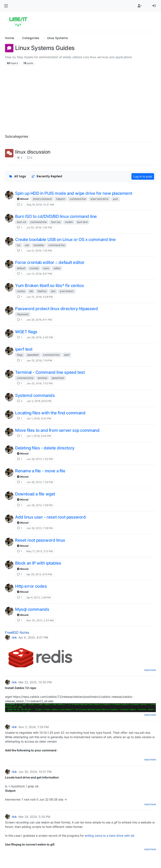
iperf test (24, 349)
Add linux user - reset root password (50, 517)
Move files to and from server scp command (57, 430)
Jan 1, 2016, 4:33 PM (39, 418)
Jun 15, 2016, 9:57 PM (39, 274)
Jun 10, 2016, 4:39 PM (40, 297)
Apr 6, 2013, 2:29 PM (39, 597)
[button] (6, 6)
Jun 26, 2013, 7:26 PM (40, 528)
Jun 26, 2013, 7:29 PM (40, 505)
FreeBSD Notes (17, 632)
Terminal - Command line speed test (50, 372)
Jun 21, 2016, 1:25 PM (39, 251)
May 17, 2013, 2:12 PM (40, 551)
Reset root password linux (40, 540)
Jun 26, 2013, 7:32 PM (40, 459)
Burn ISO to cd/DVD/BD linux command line (56, 216)
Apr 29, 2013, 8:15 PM (39, 574)
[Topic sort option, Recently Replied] (47, 176)
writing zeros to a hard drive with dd (110, 836)
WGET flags (26, 332)
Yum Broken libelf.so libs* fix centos (49, 286)
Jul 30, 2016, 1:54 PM (39, 227)
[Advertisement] (80, 98)
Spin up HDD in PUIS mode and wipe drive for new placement (74, 193)
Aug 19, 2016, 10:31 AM (40, 205)
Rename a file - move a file (40, 471)
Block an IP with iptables (38, 563)
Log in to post (143, 176)
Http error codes (31, 586)
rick (14, 637)
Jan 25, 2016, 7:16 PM (39, 360)
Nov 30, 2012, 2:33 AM (40, 620)
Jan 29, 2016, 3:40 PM (40, 337)
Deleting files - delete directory (45, 448)
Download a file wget (35, 494)
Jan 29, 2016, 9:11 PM (39, 320)
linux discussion (33, 152)
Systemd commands (35, 395)
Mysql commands (32, 609)
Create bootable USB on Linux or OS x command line (65, 240)
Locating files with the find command (50, 413)
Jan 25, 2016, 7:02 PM (40, 383)
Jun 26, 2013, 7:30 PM (40, 482)
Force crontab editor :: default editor (50, 262)
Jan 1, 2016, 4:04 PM (39, 436)
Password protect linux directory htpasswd (56, 309)
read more (150, 670)
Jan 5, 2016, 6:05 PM (39, 401)
